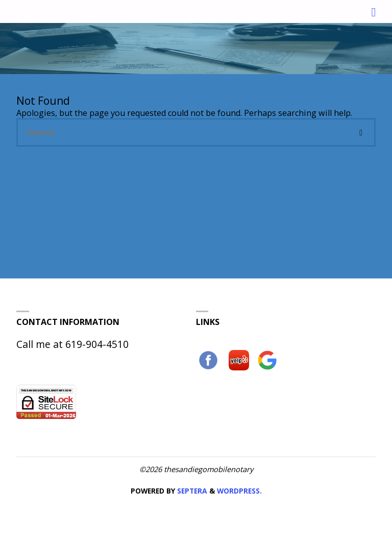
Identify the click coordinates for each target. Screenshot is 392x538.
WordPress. (239, 491)
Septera (191, 491)
